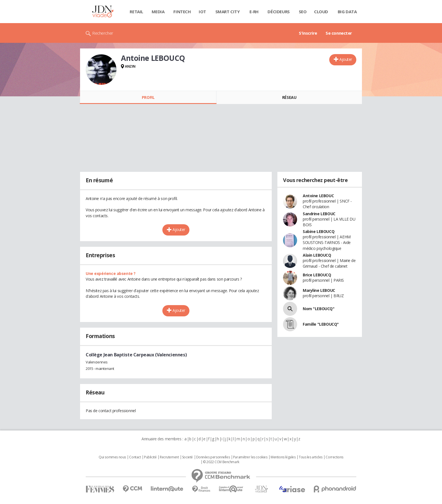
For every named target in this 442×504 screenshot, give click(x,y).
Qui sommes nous (112, 457)
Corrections (334, 457)
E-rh (254, 12)
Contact (135, 457)
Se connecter (339, 33)
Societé (187, 457)
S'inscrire (308, 33)
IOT (202, 12)
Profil (148, 97)
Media (158, 12)
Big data (347, 12)
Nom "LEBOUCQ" (319, 309)
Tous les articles (311, 457)
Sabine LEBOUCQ (319, 231)
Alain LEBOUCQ (317, 255)
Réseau (289, 97)
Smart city (228, 12)
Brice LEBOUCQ (317, 275)
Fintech (182, 12)
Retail (136, 12)
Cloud (321, 12)
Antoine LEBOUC (318, 196)
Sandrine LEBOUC (319, 214)
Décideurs (279, 12)
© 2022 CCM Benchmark (221, 462)
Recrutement (169, 457)
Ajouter (346, 59)
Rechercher (103, 33)
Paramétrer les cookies (250, 457)
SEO (303, 12)
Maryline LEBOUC (319, 290)
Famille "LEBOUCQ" (321, 324)
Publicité (150, 457)
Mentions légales (283, 457)
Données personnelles (213, 457)
